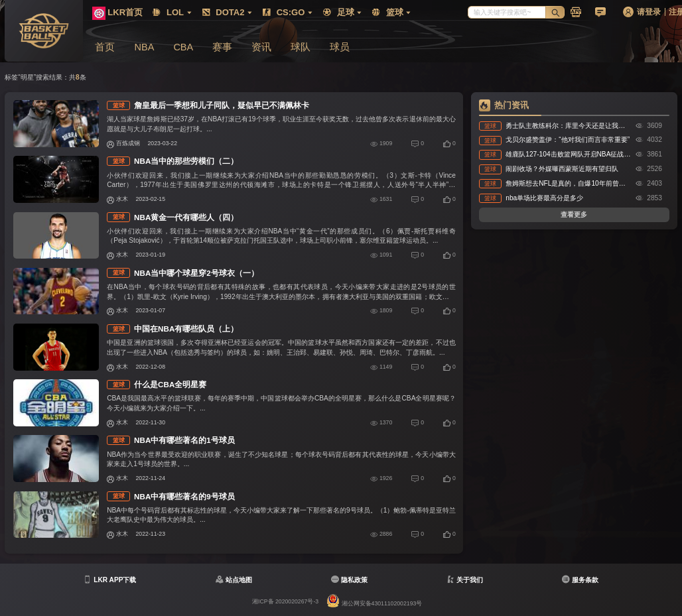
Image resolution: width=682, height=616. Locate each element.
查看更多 (574, 215)
